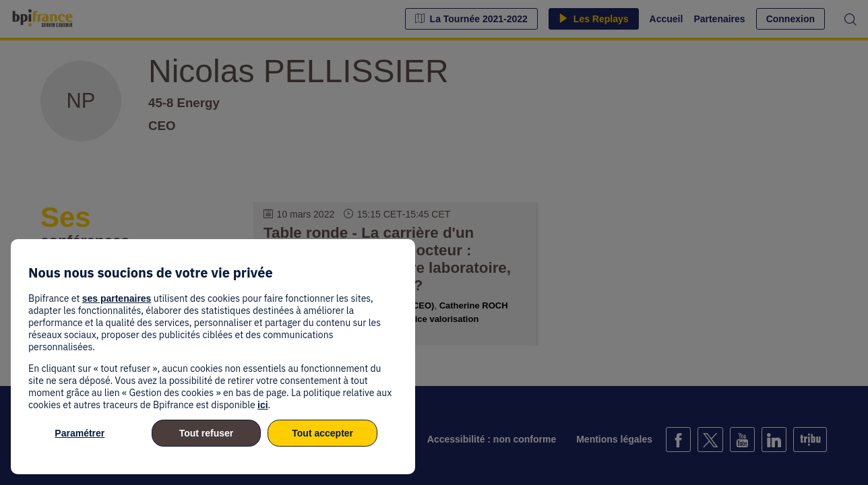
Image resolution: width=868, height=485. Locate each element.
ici (263, 405)
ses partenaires (117, 298)
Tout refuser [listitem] (207, 433)
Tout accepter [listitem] (322, 433)
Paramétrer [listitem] (80, 433)
